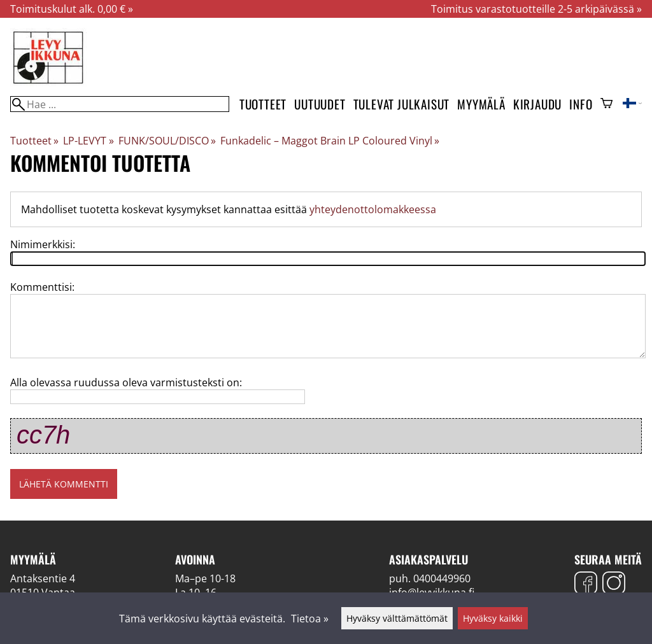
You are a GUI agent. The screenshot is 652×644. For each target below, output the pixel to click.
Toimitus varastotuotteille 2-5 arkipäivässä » (536, 9)
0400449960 (442, 578)
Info (581, 104)
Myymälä (481, 104)
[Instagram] (614, 584)
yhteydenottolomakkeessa (373, 209)
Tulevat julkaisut (402, 104)
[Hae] (120, 104)
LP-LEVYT (88, 141)
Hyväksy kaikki (493, 618)
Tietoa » (310, 619)
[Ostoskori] (606, 104)
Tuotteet (263, 104)
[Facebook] (586, 584)
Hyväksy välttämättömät (397, 618)
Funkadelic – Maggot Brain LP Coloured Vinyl (330, 141)
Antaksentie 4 (43, 578)
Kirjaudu (537, 104)
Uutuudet (320, 104)
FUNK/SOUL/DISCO (167, 141)
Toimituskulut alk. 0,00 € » (72, 9)
